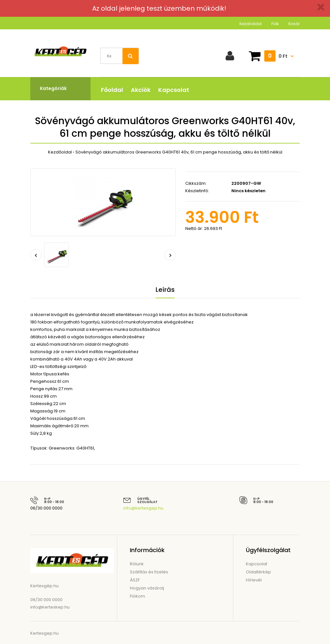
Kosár (294, 24)
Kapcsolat (257, 564)
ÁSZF (135, 580)
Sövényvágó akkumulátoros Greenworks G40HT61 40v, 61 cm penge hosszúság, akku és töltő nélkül (179, 152)
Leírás (165, 290)
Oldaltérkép (258, 572)
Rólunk (137, 564)
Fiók (275, 24)
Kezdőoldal (251, 24)
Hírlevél (254, 580)
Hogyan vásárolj (147, 588)
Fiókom (137, 596)
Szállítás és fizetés (149, 572)
